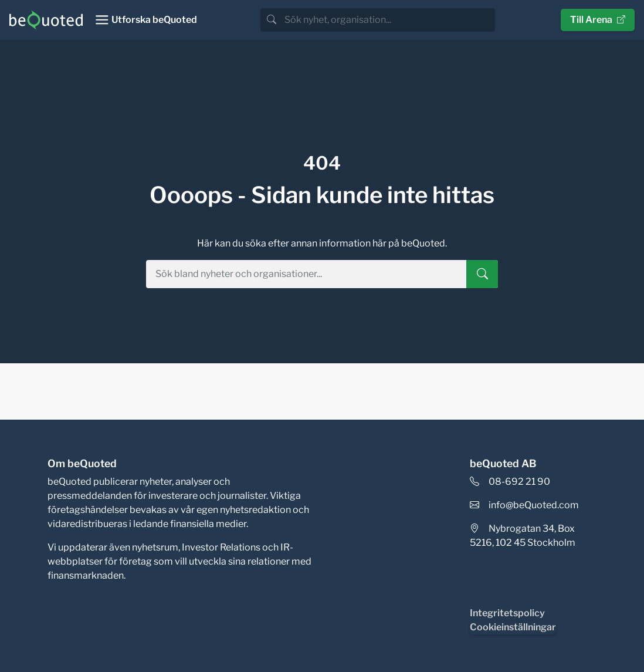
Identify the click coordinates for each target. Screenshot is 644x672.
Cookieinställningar (513, 627)
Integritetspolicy (507, 613)
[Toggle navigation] (146, 20)
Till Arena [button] (598, 20)
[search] (389, 20)
